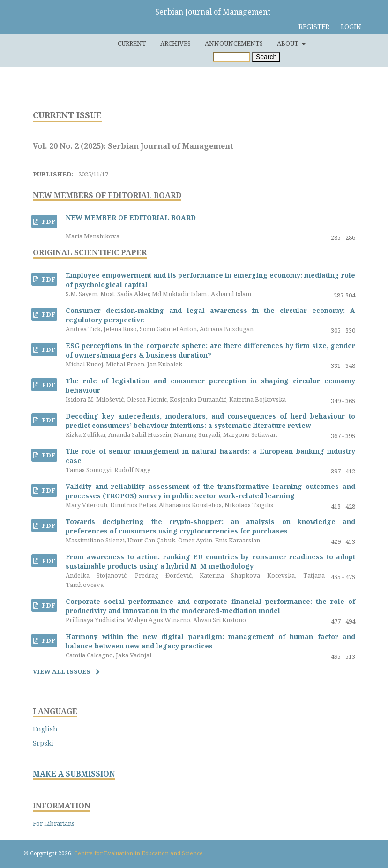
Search (266, 57)
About (288, 43)
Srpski (43, 743)
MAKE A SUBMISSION (74, 774)
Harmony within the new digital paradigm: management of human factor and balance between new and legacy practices (210, 641)
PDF (48, 221)
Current (132, 43)
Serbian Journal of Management (213, 12)
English (45, 729)
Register (314, 27)
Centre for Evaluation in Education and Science (138, 853)
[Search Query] (231, 57)
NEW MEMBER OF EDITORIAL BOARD (131, 217)
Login (351, 27)
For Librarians (54, 823)
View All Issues (62, 671)
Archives (175, 43)
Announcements (234, 43)
